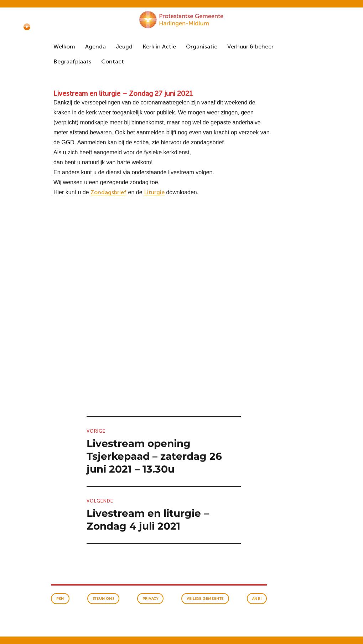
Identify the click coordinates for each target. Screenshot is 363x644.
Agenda (95, 47)
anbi (257, 599)
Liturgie (154, 192)
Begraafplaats (72, 61)
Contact (113, 61)
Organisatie (202, 47)
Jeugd (124, 47)
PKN (60, 599)
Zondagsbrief (108, 192)
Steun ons (103, 599)
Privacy (150, 599)
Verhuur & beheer (250, 47)
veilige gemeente (205, 599)
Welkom (64, 47)
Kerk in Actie (159, 47)
